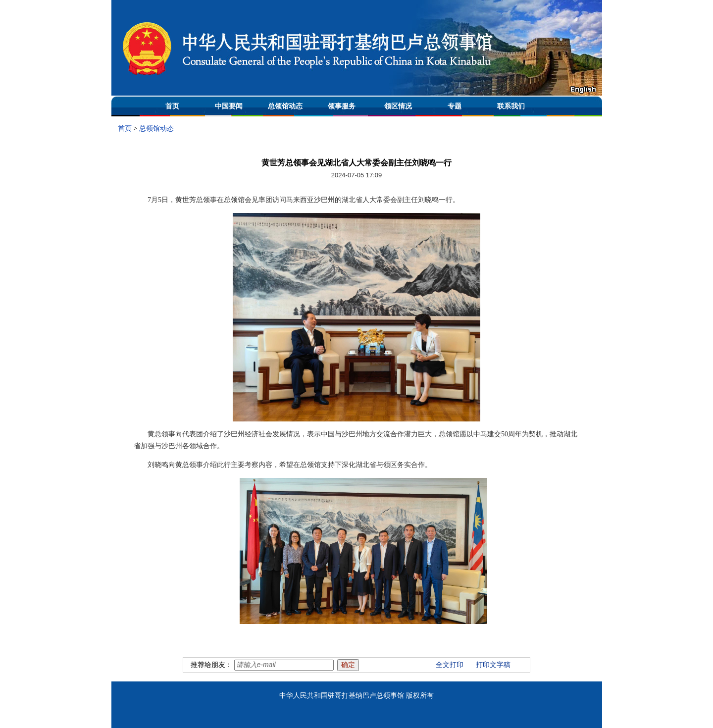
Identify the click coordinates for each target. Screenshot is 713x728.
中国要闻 (229, 106)
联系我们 (511, 106)
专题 (455, 106)
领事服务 (342, 106)
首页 (172, 106)
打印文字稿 (493, 665)
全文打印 (450, 665)
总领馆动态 (285, 106)
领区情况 (398, 106)
